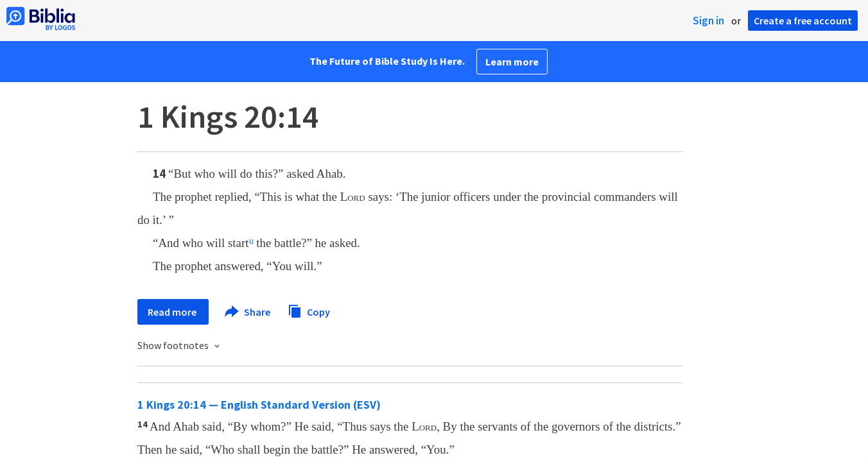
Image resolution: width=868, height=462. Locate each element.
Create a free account (803, 21)
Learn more (512, 62)
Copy (309, 310)
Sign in (708, 21)
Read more (173, 312)
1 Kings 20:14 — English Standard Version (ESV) (259, 405)
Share (248, 312)
